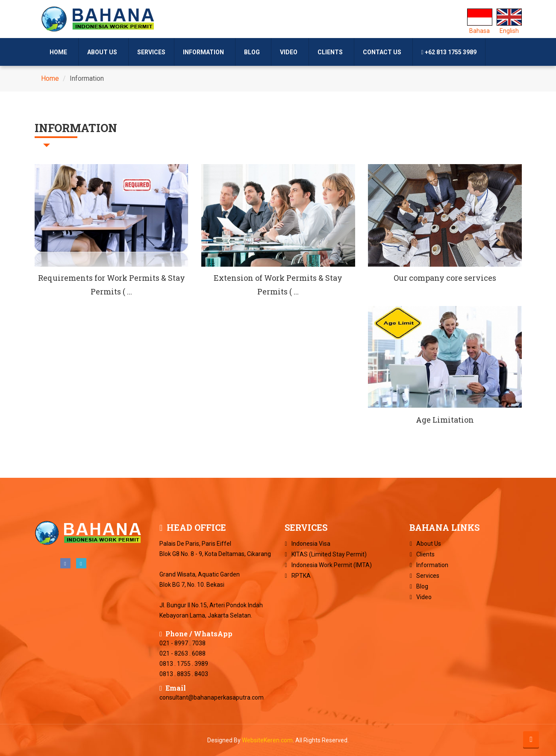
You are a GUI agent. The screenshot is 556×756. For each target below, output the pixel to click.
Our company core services (445, 278)
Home (60, 52)
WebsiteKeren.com (267, 740)
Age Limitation (445, 420)
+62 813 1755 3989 (449, 52)
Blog (253, 52)
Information (205, 52)
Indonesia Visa (311, 544)
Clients (331, 52)
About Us (103, 52)
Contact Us (383, 52)
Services (151, 52)
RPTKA (301, 576)
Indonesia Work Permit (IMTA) (332, 565)
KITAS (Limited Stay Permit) (329, 554)
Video (290, 52)
